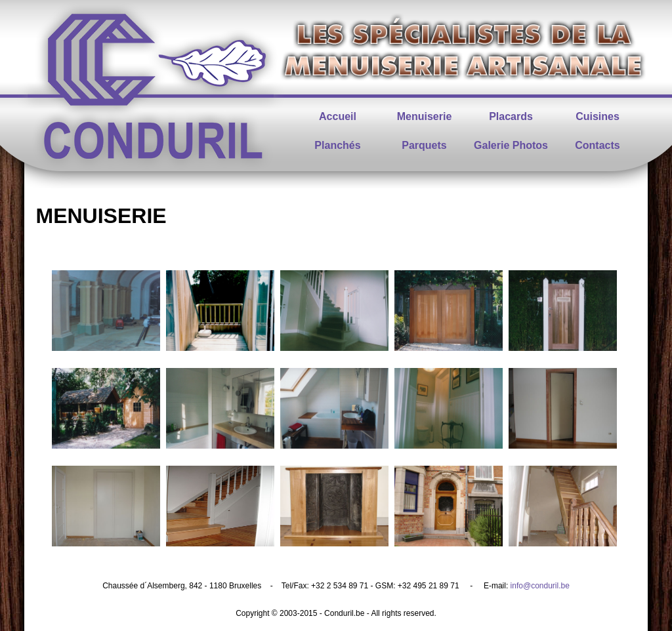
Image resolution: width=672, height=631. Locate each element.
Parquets (424, 145)
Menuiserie (425, 116)
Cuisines (598, 116)
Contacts (597, 145)
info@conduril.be (540, 586)
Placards (511, 116)
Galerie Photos (511, 145)
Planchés (337, 145)
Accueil (338, 116)
